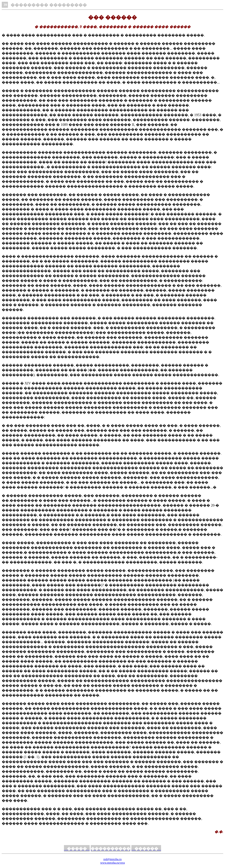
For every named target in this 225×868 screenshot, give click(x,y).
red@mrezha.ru (113, 859)
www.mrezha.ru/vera (112, 863)
